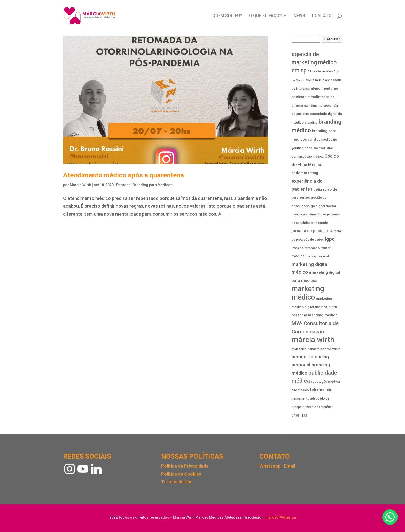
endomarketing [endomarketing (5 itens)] (305, 173)
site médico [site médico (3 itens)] (300, 390)
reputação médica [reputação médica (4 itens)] (325, 382)
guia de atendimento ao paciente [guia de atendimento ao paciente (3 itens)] (316, 214)
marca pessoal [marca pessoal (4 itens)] (317, 256)
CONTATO (322, 16)
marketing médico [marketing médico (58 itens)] (308, 293)
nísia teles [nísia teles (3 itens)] (299, 349)
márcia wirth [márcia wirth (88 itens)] (313, 340)
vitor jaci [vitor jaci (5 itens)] (299, 415)
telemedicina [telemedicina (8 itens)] (322, 390)
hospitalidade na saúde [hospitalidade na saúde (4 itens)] (310, 223)
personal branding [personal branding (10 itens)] (310, 357)
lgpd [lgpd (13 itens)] (330, 239)
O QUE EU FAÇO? (265, 16)
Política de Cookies (181, 474)
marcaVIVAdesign (281, 517)
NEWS (299, 16)
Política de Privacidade (185, 466)
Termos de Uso (177, 482)
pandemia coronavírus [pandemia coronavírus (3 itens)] (324, 349)
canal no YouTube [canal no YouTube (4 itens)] (319, 148)
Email (289, 466)
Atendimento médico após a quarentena (123, 175)
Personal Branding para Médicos (144, 185)
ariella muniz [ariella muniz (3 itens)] (315, 80)
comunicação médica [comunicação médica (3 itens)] (308, 157)
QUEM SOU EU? (227, 16)
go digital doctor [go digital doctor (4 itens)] (324, 206)
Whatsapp (270, 466)
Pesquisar (332, 39)
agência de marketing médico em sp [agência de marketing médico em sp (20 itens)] (314, 62)
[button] (390, 517)
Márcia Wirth (80, 185)
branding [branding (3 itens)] (311, 123)
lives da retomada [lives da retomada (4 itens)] (306, 248)
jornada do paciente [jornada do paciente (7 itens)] (310, 231)
